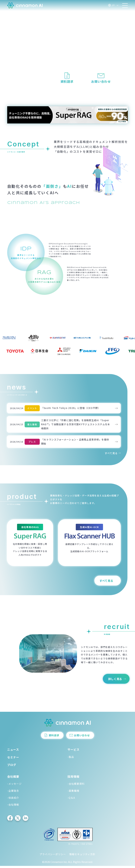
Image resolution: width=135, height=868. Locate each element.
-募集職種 (73, 793)
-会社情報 (13, 807)
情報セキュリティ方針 (82, 856)
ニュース (13, 752)
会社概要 (13, 778)
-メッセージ (14, 786)
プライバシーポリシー (53, 856)
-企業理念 (13, 793)
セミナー (13, 759)
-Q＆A (71, 800)
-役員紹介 (13, 800)
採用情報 (73, 778)
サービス (73, 752)
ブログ (12, 767)
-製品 (71, 759)
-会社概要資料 (76, 786)
